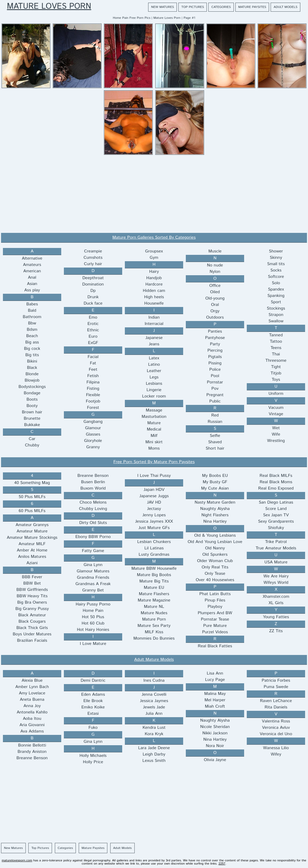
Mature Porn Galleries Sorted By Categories (154, 238)
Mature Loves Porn (49, 7)
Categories (221, 7)
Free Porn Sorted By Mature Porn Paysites (154, 462)
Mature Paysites (252, 7)
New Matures (162, 7)
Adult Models (285, 7)
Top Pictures (193, 7)
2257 (222, 864)
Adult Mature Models (154, 660)
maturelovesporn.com (17, 860)
